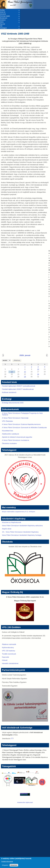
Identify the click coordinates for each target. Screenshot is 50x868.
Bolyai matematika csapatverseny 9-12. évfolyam (19, 512)
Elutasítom (14, 866)
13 (12, 372)
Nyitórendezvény (8, 648)
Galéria (10, 22)
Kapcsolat (3, 24)
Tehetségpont (10, 28)
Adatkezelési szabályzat (10, 434)
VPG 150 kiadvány (9, 651)
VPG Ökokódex (7, 421)
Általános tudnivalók (9, 644)
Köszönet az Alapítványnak (12, 522)
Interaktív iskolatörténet (10, 663)
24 (38, 374)
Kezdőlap (10, 10)
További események (9, 654)
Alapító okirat (7, 529)
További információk (7, 863)
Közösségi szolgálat (10, 16)
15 (25, 372)
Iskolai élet (10, 12)
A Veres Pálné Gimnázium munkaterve (16, 440)
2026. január (25, 355)
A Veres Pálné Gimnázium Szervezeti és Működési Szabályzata (24, 428)
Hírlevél (5, 660)
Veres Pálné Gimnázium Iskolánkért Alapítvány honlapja (22, 535)
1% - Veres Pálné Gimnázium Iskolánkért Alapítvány (20, 532)
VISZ (10, 26)
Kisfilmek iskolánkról (9, 392)
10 (38, 369)
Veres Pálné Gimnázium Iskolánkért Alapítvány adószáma (22, 526)
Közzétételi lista (7, 431)
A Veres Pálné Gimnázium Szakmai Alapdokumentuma (21, 424)
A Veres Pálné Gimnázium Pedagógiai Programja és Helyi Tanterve (22, 414)
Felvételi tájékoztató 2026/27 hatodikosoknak (18, 389)
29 (25, 377)
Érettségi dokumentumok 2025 (13, 403)
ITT (12, 739)
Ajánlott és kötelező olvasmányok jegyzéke (17, 437)
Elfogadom (5, 866)
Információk (10, 14)
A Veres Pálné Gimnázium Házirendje (15, 418)
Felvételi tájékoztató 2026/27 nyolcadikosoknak (19, 386)
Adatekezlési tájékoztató (25, 802)
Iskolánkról (10, 20)
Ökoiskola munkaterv (9, 443)
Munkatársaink (10, 18)
